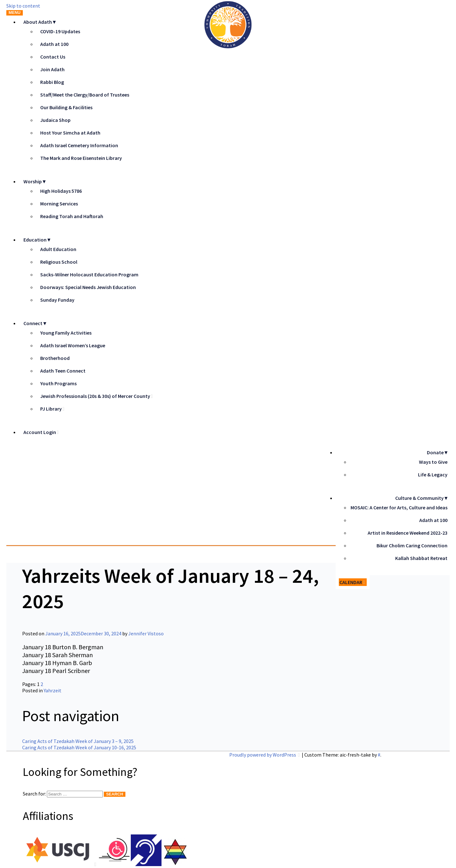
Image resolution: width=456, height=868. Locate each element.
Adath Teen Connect (63, 371)
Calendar (351, 582)
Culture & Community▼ (422, 498)
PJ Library (51, 409)
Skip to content (23, 6)
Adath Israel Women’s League (73, 345)
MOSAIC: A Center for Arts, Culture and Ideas (399, 507)
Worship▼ (35, 181)
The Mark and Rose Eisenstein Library (81, 158)
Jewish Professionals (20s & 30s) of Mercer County (95, 396)
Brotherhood (55, 358)
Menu (15, 13)
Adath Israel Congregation (166, 492)
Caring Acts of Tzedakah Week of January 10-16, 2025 (79, 747)
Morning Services (59, 204)
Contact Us (53, 57)
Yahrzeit (53, 690)
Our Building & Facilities (66, 107)
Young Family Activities (66, 333)
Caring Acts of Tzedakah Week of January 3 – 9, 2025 (78, 741)
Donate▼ (438, 452)
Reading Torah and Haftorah (72, 216)
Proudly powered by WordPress (263, 755)
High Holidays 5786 (61, 191)
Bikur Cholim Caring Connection (412, 545)
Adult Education (58, 249)
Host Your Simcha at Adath (70, 133)
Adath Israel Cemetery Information (79, 145)
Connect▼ (35, 323)
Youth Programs (58, 383)
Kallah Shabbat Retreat (421, 558)
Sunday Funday (57, 300)
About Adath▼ (40, 22)
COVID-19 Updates (60, 31)
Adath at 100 (54, 44)
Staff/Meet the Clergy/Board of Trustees (85, 95)
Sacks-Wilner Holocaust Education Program (89, 274)
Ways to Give (433, 462)
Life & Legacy (433, 475)
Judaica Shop (55, 120)
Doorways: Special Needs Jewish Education (88, 287)
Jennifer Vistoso (146, 633)
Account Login (40, 432)
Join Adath (52, 69)
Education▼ (38, 240)
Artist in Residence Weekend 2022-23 (408, 533)
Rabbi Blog (52, 82)
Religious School (59, 262)
